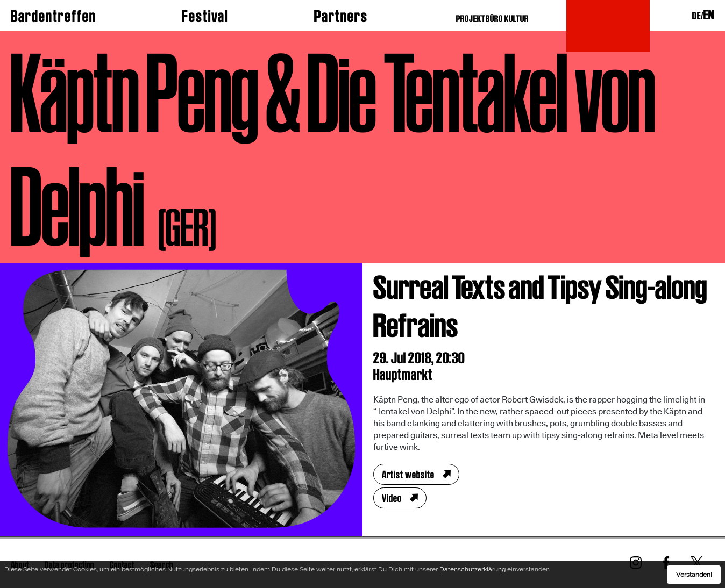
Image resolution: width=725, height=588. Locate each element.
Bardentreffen (54, 16)
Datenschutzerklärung (472, 571)
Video (392, 498)
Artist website (408, 475)
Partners (341, 16)
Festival (205, 16)
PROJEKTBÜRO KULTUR (492, 19)
